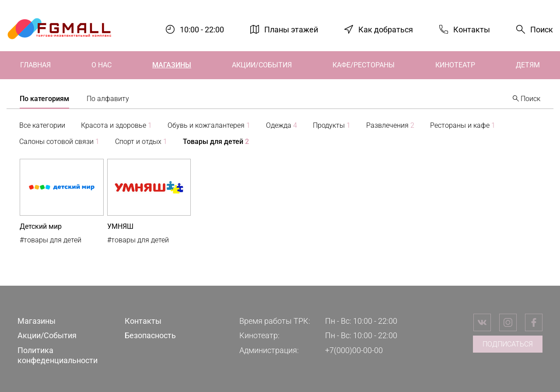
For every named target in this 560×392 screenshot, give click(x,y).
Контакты (472, 29)
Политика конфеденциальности (58, 355)
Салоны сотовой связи (59, 142)
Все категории (42, 125)
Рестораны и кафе (463, 125)
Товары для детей (216, 142)
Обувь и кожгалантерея (209, 125)
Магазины (172, 65)
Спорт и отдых (141, 142)
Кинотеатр (455, 65)
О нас (101, 65)
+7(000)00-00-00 (354, 350)
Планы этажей (291, 29)
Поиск (542, 30)
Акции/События (262, 65)
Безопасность (150, 335)
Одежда (282, 125)
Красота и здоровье (116, 125)
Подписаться (508, 344)
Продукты (332, 125)
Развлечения (390, 125)
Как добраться (386, 29)
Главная (35, 65)
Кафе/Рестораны (364, 65)
